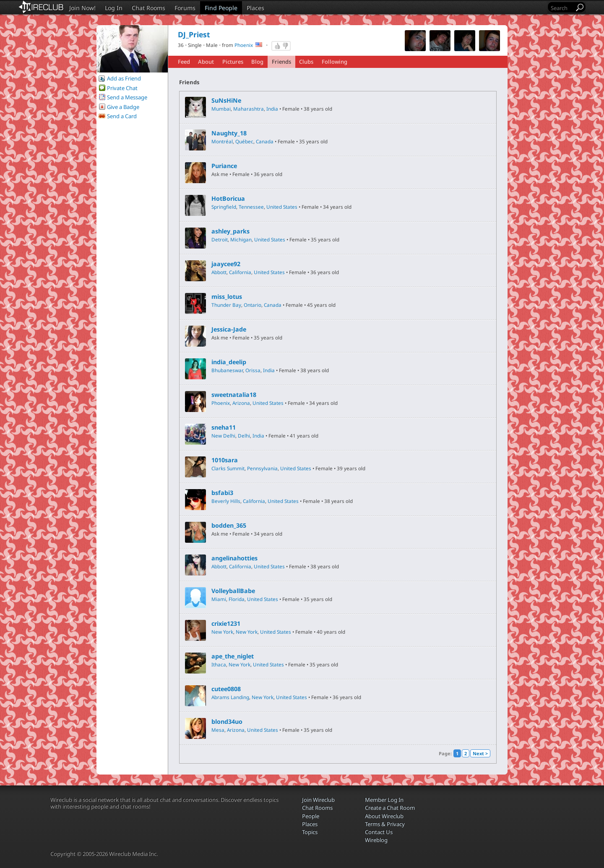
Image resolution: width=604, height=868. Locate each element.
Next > (480, 753)
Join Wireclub (318, 800)
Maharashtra (249, 109)
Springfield (224, 207)
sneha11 (224, 428)
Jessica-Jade (229, 329)
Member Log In (384, 800)
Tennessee (251, 207)
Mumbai (221, 109)
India (272, 109)
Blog (257, 62)
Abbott (219, 272)
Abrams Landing (230, 697)
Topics (310, 832)
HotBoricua (228, 199)
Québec (244, 141)
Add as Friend (124, 78)
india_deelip (229, 362)
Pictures (233, 62)
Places (255, 8)
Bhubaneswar (227, 370)
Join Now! (82, 8)
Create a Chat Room (390, 808)
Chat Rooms (148, 8)
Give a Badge (123, 107)
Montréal (222, 141)
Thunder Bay (226, 305)
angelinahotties (234, 558)
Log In (114, 8)
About (206, 62)
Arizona (241, 403)
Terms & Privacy (385, 824)
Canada (265, 141)
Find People (221, 8)
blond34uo (227, 722)
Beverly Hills (226, 501)
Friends (281, 62)
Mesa (218, 730)
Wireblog (376, 840)
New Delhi (223, 435)
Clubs (306, 62)
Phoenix (244, 45)
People (311, 816)
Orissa (253, 370)
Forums (185, 8)
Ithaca (219, 664)
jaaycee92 (226, 264)
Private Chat (122, 88)
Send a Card (122, 116)
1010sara (225, 460)
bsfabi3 (222, 493)
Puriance (224, 166)
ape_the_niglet (233, 656)
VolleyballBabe (233, 591)
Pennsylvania (262, 468)
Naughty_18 (229, 133)
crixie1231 (226, 624)
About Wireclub (384, 816)
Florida (237, 599)
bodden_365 (229, 526)
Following (335, 62)
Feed (184, 62)
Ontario (253, 305)
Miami (219, 599)
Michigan (241, 239)
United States (282, 207)
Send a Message (127, 97)
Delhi (244, 435)
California (240, 272)
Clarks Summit (228, 468)
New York (222, 632)
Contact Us (379, 832)
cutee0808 (226, 689)
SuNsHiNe (226, 101)
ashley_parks (230, 231)
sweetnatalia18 (234, 395)
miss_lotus (227, 297)
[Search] (562, 8)
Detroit (220, 239)
